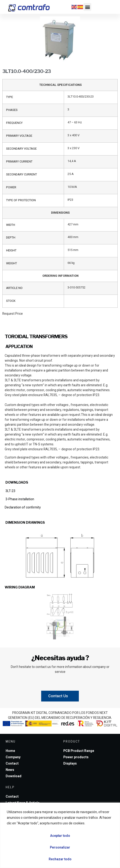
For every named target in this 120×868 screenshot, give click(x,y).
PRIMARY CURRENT (19, 162)
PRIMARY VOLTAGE (19, 136)
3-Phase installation (19, 499)
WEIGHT (12, 263)
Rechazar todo (60, 859)
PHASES (12, 110)
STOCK (11, 301)
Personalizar (60, 847)
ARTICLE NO (14, 288)
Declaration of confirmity (23, 507)
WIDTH (11, 225)
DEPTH (11, 238)
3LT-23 (10, 491)
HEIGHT (11, 250)
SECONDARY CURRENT (22, 174)
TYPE (10, 97)
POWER (11, 187)
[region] (60, 835)
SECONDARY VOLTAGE (21, 149)
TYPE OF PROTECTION (21, 200)
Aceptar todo (60, 836)
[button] (87, 7)
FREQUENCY (14, 123)
